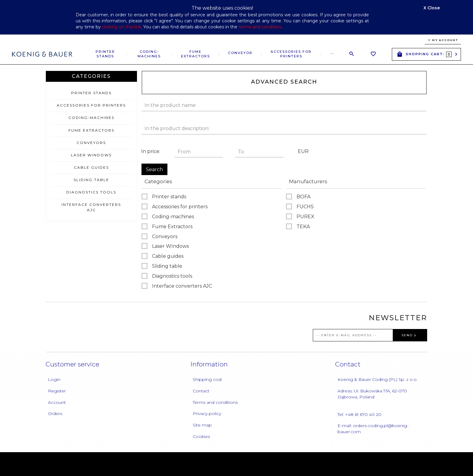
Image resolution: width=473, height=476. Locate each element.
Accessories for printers (291, 54)
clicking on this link (122, 27)
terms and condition (260, 27)
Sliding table (91, 180)
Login (54, 379)
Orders (55, 414)
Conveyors (91, 143)
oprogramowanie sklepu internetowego (394, 464)
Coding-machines (149, 54)
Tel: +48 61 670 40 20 (359, 414)
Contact (201, 391)
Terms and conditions (215, 402)
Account (57, 402)
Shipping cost (207, 379)
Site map (202, 425)
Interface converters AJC (91, 207)
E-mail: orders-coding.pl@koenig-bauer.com (373, 429)
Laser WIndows (91, 155)
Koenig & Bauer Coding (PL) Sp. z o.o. (378, 379)
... (332, 53)
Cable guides (91, 167)
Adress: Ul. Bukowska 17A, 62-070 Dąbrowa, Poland (372, 394)
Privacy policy (207, 414)
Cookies (201, 436)
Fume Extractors (195, 54)
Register (57, 391)
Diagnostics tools (91, 192)
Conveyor (240, 53)
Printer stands (105, 54)
